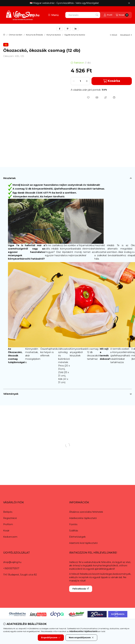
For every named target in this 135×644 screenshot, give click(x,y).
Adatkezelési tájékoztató (83, 518)
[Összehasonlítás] (106, 97)
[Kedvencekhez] (88, 97)
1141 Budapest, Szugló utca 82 (20, 575)
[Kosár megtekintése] (122, 15)
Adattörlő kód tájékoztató (83, 543)
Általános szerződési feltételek (86, 512)
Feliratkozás (81, 589)
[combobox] (83, 15)
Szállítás (74, 531)
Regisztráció (10, 518)
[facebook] (60, 29)
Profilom (8, 524)
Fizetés (73, 524)
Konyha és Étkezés (34, 35)
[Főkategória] (4, 35)
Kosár (6, 531)
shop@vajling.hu (12, 562)
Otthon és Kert (16, 35)
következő (126, 35)
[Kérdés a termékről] (114, 97)
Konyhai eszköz (54, 35)
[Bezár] (129, 3)
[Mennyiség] (80, 81)
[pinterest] (68, 29)
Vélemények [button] (11, 394)
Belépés (8, 512)
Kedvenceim (10, 537)
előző (114, 35)
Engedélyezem (51, 638)
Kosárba (112, 81)
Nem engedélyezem (81, 638)
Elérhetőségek (77, 537)
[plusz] (87, 81)
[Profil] (108, 15)
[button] (53, 15)
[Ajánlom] (97, 97)
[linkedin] (76, 29)
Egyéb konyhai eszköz (75, 35)
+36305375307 (11, 568)
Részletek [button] (9, 178)
